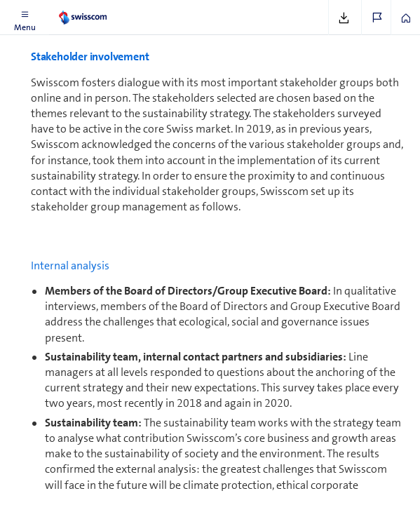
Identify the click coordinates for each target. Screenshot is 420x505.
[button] (25, 18)
